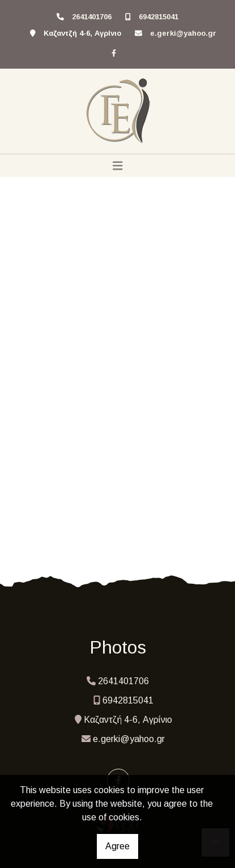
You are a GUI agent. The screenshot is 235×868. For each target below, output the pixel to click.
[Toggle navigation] (118, 166)
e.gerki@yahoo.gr (183, 33)
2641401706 (92, 17)
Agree (118, 846)
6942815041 (159, 17)
